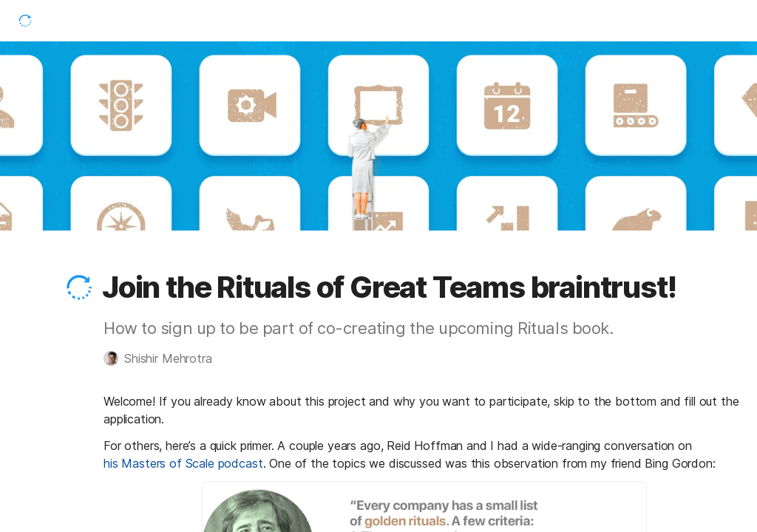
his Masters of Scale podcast (183, 463)
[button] (79, 287)
